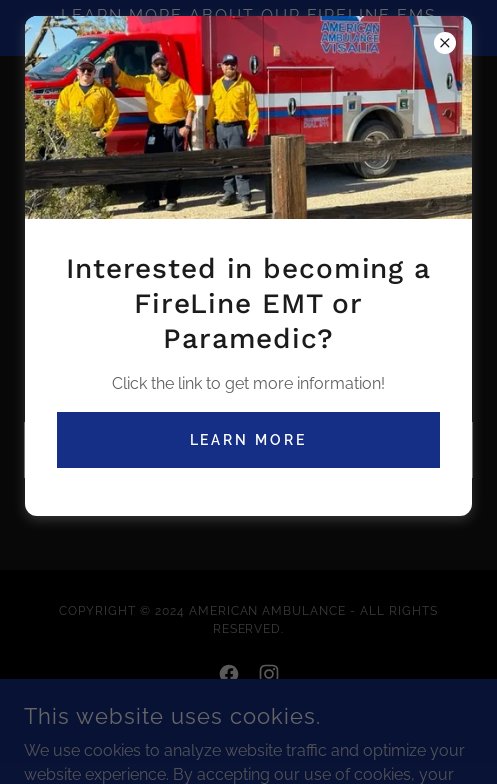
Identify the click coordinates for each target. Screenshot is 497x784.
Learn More (249, 440)
